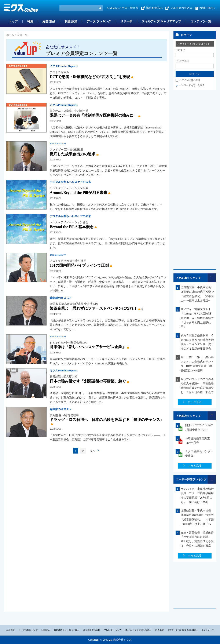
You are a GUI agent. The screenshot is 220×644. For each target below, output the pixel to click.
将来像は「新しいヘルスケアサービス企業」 (88, 347)
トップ (13, 21)
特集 (30, 21)
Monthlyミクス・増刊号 (124, 8)
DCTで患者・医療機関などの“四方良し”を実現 (90, 77)
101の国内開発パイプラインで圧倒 (79, 265)
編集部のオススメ (61, 298)
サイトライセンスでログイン (195, 44)
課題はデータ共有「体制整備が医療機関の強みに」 (93, 115)
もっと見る (195, 402)
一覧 (212, 278)
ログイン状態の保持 (190, 80)
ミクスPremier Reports (64, 66)
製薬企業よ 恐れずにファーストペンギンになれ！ (93, 308)
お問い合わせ (208, 8)
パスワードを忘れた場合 (192, 85)
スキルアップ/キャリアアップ (161, 21)
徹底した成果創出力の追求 (73, 154)
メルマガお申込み (181, 8)
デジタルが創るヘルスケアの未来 (70, 182)
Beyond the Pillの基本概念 (72, 227)
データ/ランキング (99, 21)
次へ (92, 451)
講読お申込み (154, 8)
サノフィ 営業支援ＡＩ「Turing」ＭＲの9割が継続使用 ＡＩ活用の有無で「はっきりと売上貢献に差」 (197, 318)
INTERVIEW (58, 143)
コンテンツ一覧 (201, 21)
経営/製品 (49, 21)
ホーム (10, 35)
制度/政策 (71, 21)
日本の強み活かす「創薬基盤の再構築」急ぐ (88, 381)
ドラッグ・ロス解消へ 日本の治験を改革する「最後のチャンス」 (107, 420)
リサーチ (126, 21)
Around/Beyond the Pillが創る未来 (78, 193)
